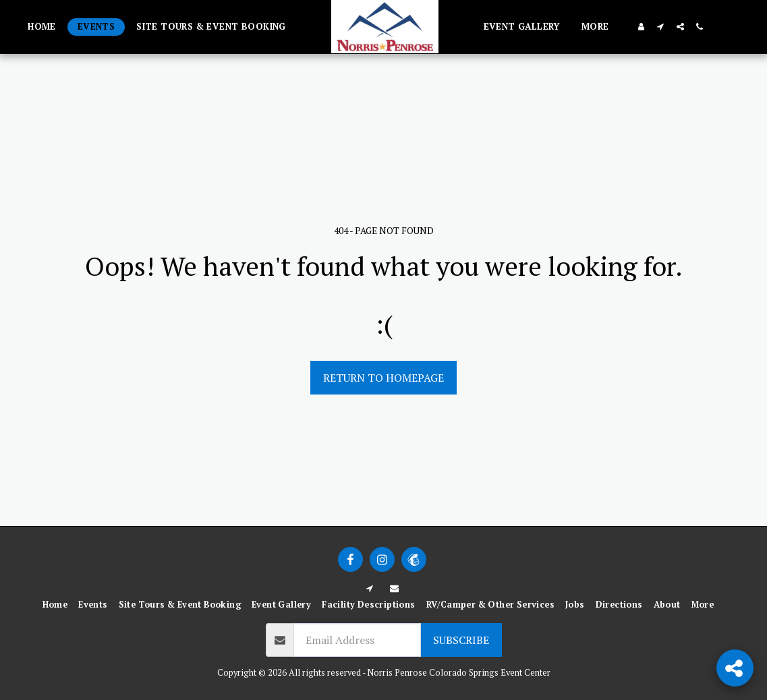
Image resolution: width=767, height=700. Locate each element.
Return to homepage (383, 378)
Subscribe (461, 640)
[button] (661, 27)
